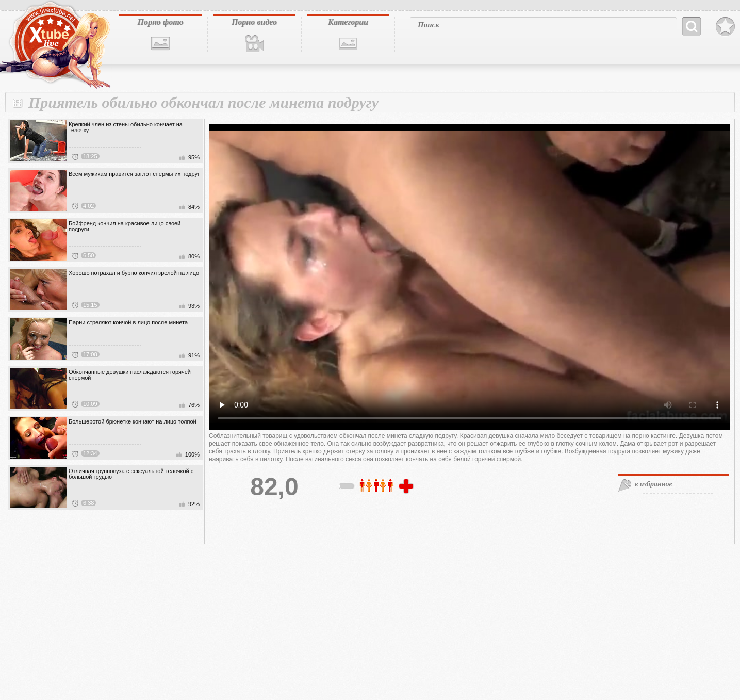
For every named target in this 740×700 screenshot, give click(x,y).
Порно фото (160, 22)
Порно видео (254, 22)
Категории (348, 22)
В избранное (725, 27)
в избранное (654, 484)
